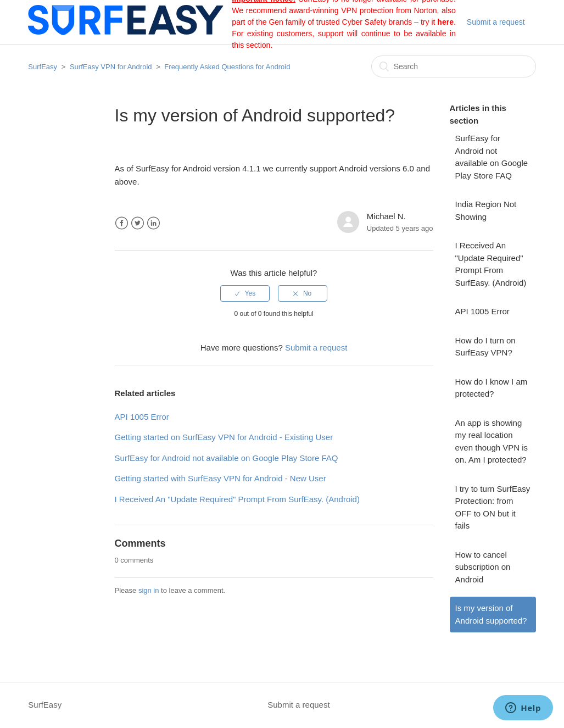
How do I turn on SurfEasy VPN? (485, 347)
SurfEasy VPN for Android (111, 67)
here (445, 22)
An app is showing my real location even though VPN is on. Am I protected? (492, 441)
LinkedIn (153, 223)
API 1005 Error (482, 311)
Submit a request (496, 22)
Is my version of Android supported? (491, 614)
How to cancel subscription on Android (483, 567)
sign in (149, 590)
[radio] (245, 293)
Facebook (122, 223)
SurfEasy (43, 67)
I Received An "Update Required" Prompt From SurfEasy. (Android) (491, 264)
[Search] (454, 66)
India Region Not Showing (486, 210)
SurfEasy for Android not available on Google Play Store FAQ (492, 157)
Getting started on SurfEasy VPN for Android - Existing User (224, 437)
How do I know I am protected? (492, 388)
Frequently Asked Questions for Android (227, 67)
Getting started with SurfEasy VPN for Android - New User (220, 478)
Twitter (138, 223)
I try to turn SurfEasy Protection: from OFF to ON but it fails (493, 507)
